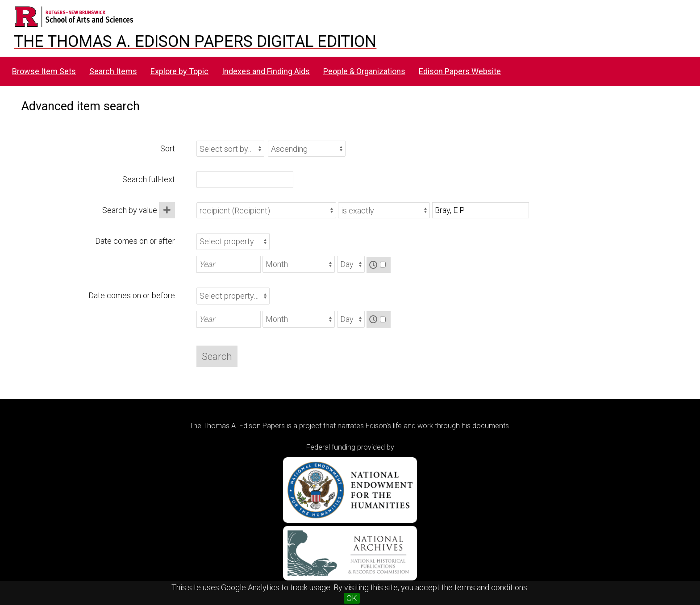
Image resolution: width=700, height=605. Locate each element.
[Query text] (481, 210)
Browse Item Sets (44, 71)
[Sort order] (307, 149)
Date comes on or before (132, 295)
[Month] (299, 264)
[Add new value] (167, 210)
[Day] (351, 264)
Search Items (113, 71)
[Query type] (384, 210)
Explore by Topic (179, 71)
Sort (168, 148)
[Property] (266, 210)
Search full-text (149, 179)
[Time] (383, 265)
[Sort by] (230, 149)
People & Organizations (364, 71)
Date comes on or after (135, 241)
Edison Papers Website (460, 71)
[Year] (229, 264)
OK (352, 598)
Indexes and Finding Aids (266, 71)
